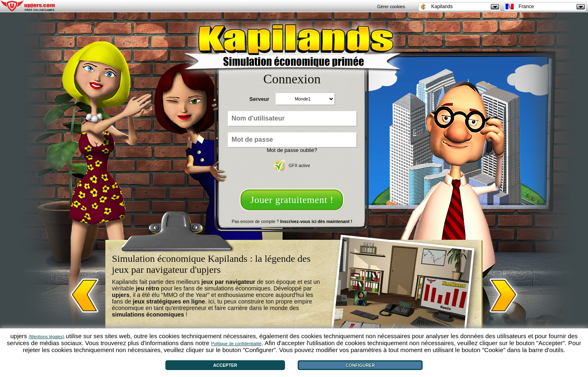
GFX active (292, 165)
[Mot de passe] (292, 140)
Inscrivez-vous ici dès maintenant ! (316, 221)
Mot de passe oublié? (292, 150)
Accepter (225, 365)
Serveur (259, 99)
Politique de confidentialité (236, 344)
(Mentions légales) (46, 337)
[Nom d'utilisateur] (292, 118)
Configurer (360, 365)
